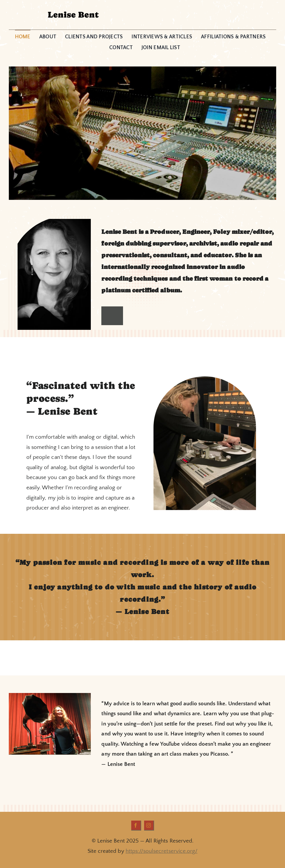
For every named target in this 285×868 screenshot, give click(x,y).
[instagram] (149, 826)
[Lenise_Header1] (73, 10)
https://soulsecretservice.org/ (162, 851)
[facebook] (136, 826)
